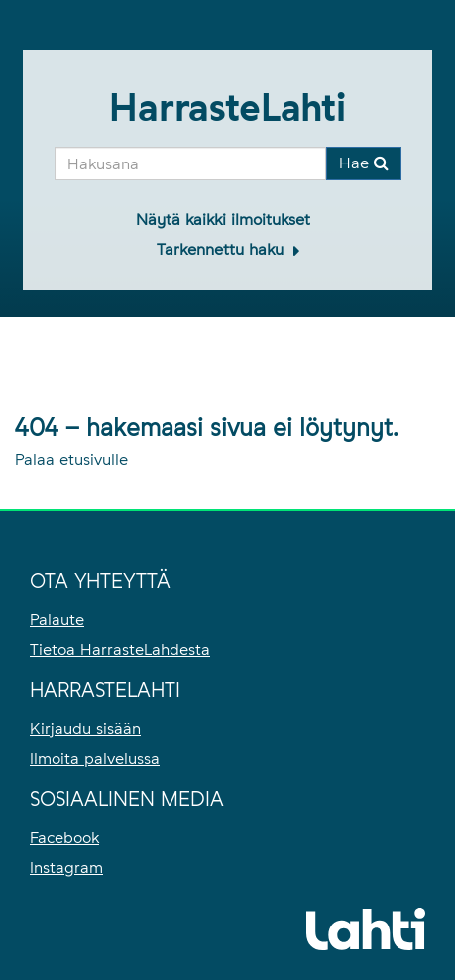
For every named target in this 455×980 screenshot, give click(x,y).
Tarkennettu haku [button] (223, 249)
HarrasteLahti (227, 108)
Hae (364, 163)
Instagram (66, 868)
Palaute (57, 620)
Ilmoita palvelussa (95, 759)
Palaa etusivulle (71, 459)
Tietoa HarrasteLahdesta (120, 650)
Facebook (64, 838)
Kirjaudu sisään (85, 729)
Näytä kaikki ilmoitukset (223, 219)
